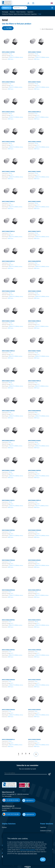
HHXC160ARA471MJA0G (34, 82)
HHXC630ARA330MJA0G (34, 680)
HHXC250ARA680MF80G (34, 261)
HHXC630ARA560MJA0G (34, 710)
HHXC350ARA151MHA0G (35, 291)
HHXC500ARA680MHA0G (8, 590)
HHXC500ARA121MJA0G (8, 470)
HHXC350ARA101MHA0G (8, 291)
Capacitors (30, 12)
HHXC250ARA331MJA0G (34, 201)
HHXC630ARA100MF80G (8, 620)
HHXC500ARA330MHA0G (35, 530)
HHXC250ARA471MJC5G (34, 231)
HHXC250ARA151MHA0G (35, 142)
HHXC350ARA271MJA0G (34, 351)
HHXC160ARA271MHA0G (35, 52)
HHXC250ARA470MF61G (8, 231)
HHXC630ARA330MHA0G (8, 680)
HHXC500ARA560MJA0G (34, 560)
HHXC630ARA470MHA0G (8, 710)
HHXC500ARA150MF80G (34, 470)
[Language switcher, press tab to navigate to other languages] (52, 3)
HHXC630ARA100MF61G (34, 590)
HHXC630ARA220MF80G (8, 650)
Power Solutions (21, 12)
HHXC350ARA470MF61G (34, 381)
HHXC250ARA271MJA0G (34, 172)
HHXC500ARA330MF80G (8, 530)
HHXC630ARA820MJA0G (34, 739)
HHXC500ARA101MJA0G (34, 441)
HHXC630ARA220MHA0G (35, 650)
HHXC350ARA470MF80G (8, 411)
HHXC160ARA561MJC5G (8, 112)
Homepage (5, 12)
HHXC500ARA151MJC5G (8, 500)
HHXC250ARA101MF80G (8, 142)
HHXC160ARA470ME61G (8, 82)
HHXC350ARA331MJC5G (8, 381)
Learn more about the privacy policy (27, 854)
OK (43, 859)
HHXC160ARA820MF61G (34, 112)
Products (12, 12)
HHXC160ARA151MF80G (8, 52)
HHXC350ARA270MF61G (8, 351)
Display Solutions (9, 824)
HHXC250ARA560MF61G (8, 261)
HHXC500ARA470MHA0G (8, 560)
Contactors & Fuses (46, 831)
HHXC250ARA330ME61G (8, 201)
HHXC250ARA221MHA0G (8, 172)
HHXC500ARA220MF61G (34, 500)
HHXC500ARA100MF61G (8, 441)
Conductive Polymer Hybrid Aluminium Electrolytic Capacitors (19, 14)
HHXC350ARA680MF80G (34, 411)
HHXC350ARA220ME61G (34, 321)
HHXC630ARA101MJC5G (34, 620)
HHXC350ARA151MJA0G (8, 321)
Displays (4, 827)
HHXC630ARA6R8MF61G (8, 739)
